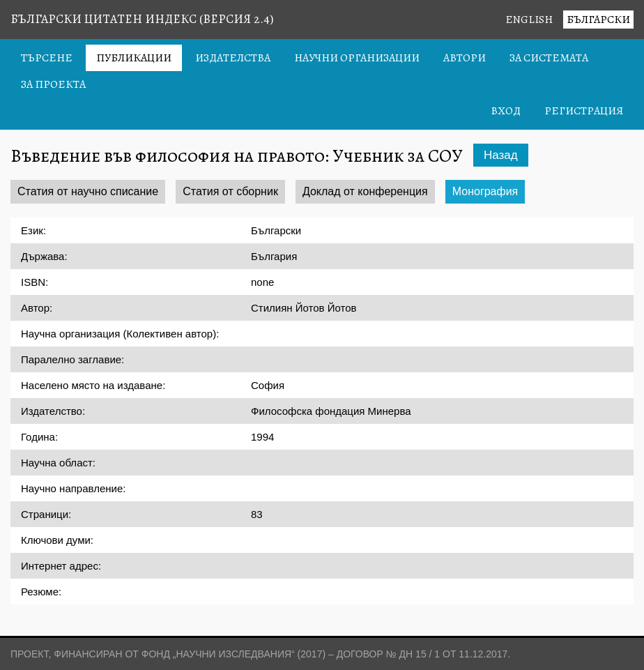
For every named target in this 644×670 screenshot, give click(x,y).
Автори (465, 58)
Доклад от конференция (365, 191)
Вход (506, 111)
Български (598, 20)
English (529, 20)
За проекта (53, 84)
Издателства (233, 58)
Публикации (134, 58)
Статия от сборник (230, 191)
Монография (485, 191)
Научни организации (357, 58)
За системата (549, 58)
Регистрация (584, 111)
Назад (501, 155)
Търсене (47, 58)
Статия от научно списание (88, 191)
